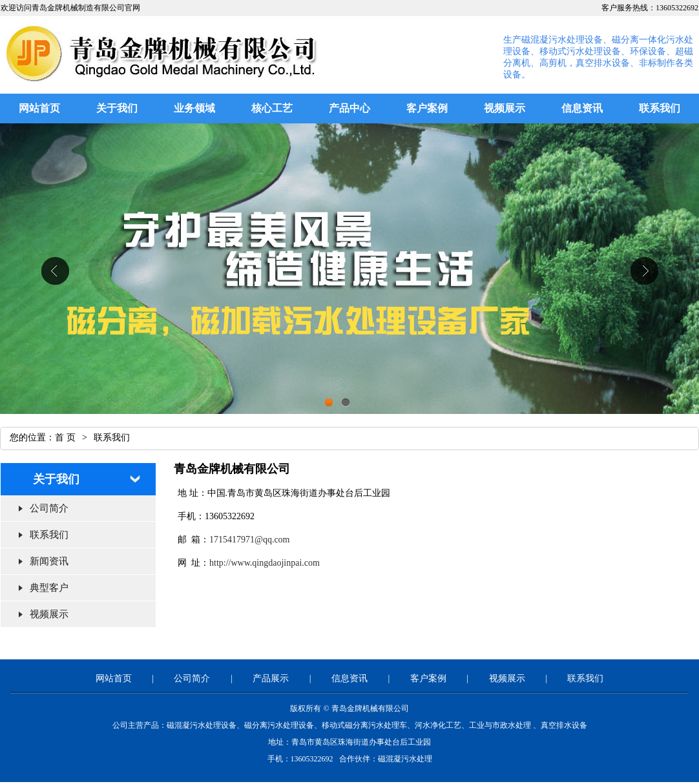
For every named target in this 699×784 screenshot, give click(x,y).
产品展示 (271, 678)
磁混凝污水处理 (405, 759)
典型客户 (49, 588)
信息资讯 (582, 108)
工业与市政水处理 (500, 725)
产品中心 (349, 108)
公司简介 (49, 508)
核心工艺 (272, 108)
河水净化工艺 (438, 725)
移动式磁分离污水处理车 (364, 725)
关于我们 (117, 108)
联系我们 (660, 108)
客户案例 (427, 108)
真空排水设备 (564, 725)
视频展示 (505, 108)
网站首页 (39, 108)
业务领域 (194, 108)
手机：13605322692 (301, 759)
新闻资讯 (49, 561)
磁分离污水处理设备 (279, 725)
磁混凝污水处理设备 (202, 725)
